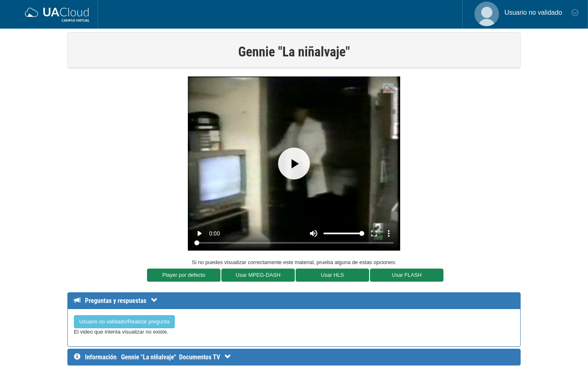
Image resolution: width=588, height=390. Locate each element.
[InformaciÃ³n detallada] (176, 357)
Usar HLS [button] (332, 275)
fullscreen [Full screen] (374, 233)
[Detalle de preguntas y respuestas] (120, 301)
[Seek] (294, 243)
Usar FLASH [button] (407, 275)
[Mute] (314, 233)
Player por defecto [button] (184, 275)
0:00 (215, 233)
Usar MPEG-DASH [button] (258, 275)
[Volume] (344, 233)
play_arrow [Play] (199, 233)
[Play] (294, 164)
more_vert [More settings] (389, 233)
